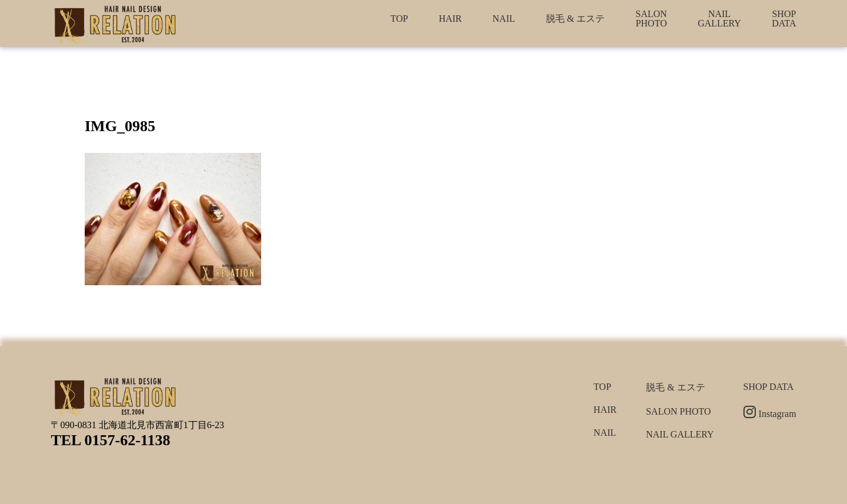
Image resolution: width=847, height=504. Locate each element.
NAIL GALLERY (719, 19)
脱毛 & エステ (575, 19)
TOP (399, 19)
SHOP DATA (784, 19)
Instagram (770, 414)
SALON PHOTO (651, 19)
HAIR (450, 19)
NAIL (503, 19)
